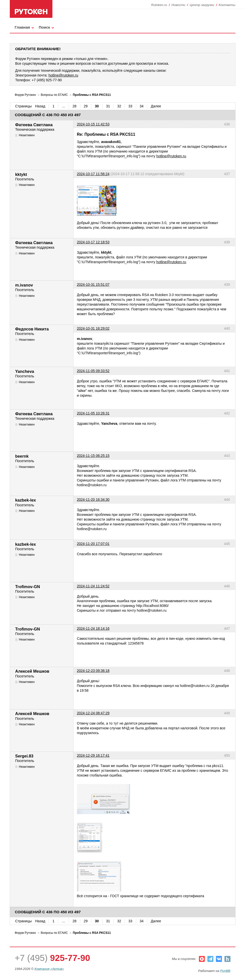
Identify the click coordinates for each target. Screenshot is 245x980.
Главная (22, 27)
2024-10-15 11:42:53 (93, 124)
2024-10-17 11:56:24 (93, 174)
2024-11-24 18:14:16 (93, 628)
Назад (40, 106)
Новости (178, 5)
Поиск (45, 27)
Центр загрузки (202, 5)
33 (130, 106)
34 (142, 106)
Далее (156, 106)
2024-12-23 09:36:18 (93, 671)
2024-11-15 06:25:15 (93, 456)
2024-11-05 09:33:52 (93, 371)
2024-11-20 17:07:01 (93, 544)
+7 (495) (53, 958)
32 (119, 106)
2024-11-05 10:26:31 (93, 413)
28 (74, 106)
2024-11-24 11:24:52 (93, 586)
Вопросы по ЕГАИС (54, 95)
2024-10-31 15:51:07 (93, 285)
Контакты (227, 5)
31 (108, 106)
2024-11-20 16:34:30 (93, 500)
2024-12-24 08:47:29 (93, 713)
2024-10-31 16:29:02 (93, 328)
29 (86, 106)
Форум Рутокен (25, 95)
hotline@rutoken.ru (171, 156)
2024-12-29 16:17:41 (93, 755)
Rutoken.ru (159, 5)
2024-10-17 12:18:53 (93, 242)
